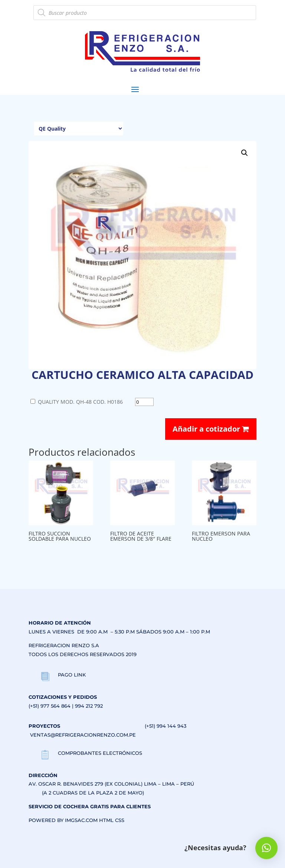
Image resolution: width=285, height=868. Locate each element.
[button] (245, 153)
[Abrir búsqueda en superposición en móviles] (145, 13)
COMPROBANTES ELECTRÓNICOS (100, 753)
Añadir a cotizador (211, 429)
